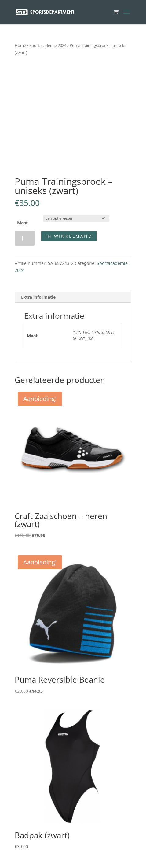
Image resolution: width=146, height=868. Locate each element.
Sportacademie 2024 (48, 45)
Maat (22, 223)
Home (20, 45)
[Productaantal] (25, 238)
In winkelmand (69, 236)
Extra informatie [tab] (38, 297)
